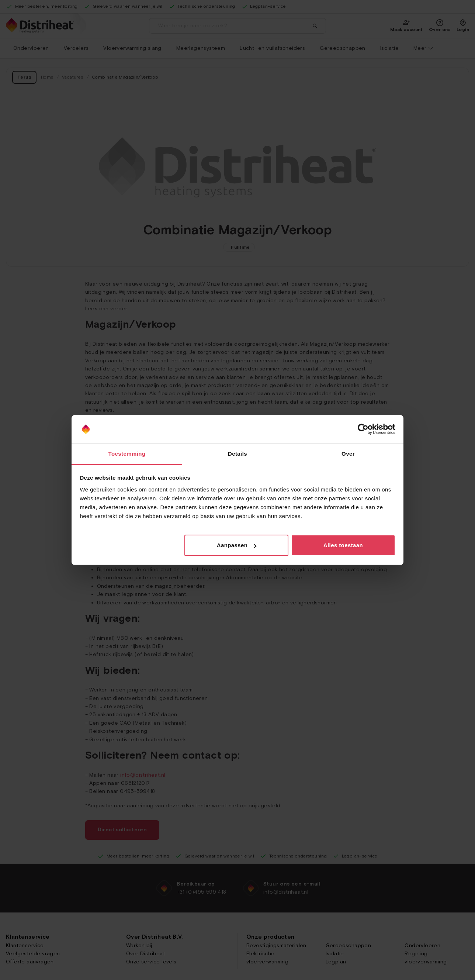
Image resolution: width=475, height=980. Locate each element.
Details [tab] (237, 454)
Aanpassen (237, 545)
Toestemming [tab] (127, 454)
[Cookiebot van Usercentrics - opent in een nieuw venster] (363, 429)
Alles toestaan (343, 545)
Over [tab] (348, 454)
